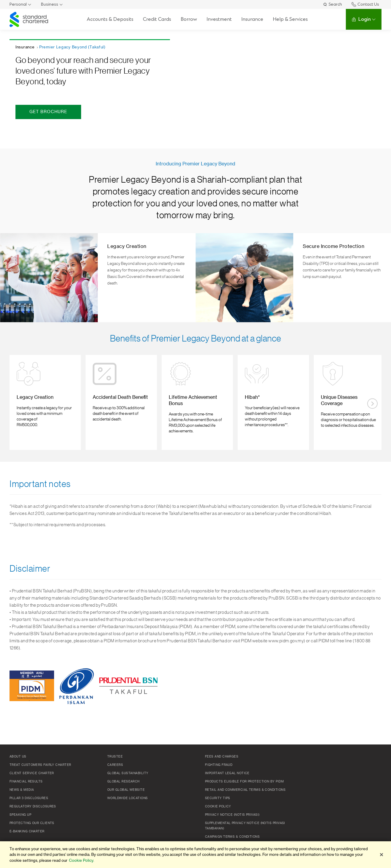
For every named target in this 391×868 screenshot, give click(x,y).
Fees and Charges (222, 757)
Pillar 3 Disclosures (29, 798)
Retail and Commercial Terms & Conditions (245, 790)
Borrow (189, 19)
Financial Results (26, 782)
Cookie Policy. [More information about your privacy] (82, 860)
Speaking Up (20, 815)
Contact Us (365, 4)
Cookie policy (218, 807)
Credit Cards (157, 19)
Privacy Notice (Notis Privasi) (232, 815)
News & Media (22, 790)
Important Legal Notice (227, 773)
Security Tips (218, 798)
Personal (18, 4)
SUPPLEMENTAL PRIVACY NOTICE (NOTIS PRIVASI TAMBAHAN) (245, 826)
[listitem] (45, 402)
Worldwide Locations (128, 798)
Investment (219, 19)
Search (332, 4)
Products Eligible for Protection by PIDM (244, 782)
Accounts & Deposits (110, 19)
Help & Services (290, 19)
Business (50, 4)
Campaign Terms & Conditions (232, 837)
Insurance (252, 19)
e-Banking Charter (27, 831)
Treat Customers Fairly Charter (40, 765)
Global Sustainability (128, 773)
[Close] (381, 855)
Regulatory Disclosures (33, 807)
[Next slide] (372, 404)
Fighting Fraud (219, 765)
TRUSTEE (115, 757)
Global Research (123, 782)
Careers (115, 765)
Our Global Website (126, 790)
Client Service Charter (32, 773)
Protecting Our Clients (32, 823)
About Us (18, 757)
